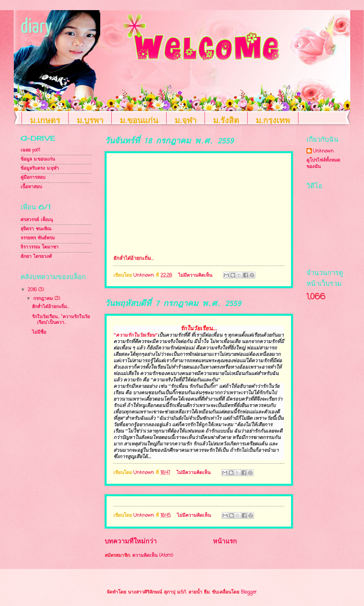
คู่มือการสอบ (33, 178)
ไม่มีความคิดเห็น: (196, 276)
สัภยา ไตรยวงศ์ (36, 257)
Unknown (323, 151)
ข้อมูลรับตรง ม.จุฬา (40, 169)
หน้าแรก (225, 542)
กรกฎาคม (44, 299)
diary (36, 27)
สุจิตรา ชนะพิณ (36, 229)
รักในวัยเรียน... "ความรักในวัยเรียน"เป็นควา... (61, 320)
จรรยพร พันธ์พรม (38, 238)
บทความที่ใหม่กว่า (131, 542)
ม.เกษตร (45, 121)
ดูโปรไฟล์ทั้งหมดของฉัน (323, 164)
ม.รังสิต (226, 121)
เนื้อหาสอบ (31, 187)
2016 (33, 290)
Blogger (249, 592)
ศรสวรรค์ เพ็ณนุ (37, 220)
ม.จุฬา (186, 121)
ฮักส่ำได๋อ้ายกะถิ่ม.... (51, 307)
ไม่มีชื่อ (39, 332)
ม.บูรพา (90, 121)
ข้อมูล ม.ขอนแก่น (38, 159)
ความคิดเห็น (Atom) (153, 556)
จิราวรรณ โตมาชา (40, 247)
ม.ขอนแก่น (139, 121)
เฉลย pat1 (30, 150)
